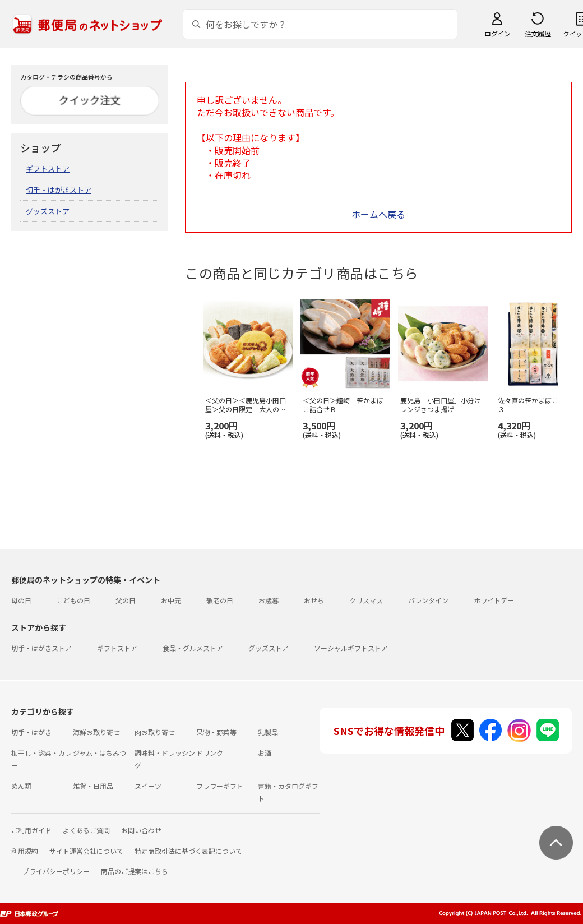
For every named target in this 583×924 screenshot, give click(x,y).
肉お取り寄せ (155, 732)
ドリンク (210, 753)
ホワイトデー (494, 600)
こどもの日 (73, 600)
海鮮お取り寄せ (96, 732)
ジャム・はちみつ (100, 753)
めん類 (21, 786)
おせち (314, 600)
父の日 (126, 600)
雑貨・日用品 (93, 786)
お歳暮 (269, 600)
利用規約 (25, 851)
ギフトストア (48, 168)
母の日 (21, 600)
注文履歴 (538, 33)
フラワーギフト (220, 786)
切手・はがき (31, 732)
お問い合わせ (141, 830)
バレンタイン (428, 600)
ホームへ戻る (378, 214)
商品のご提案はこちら (135, 871)
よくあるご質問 (86, 830)
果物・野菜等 (216, 732)
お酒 (265, 753)
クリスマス (366, 600)
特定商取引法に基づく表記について (188, 851)
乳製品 (268, 732)
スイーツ (148, 786)
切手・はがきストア (59, 190)
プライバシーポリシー (56, 871)
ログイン (497, 33)
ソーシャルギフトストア (351, 648)
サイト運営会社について (86, 851)
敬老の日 (220, 600)
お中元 (171, 600)
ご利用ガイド (31, 830)
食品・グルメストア (193, 648)
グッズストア (48, 211)
